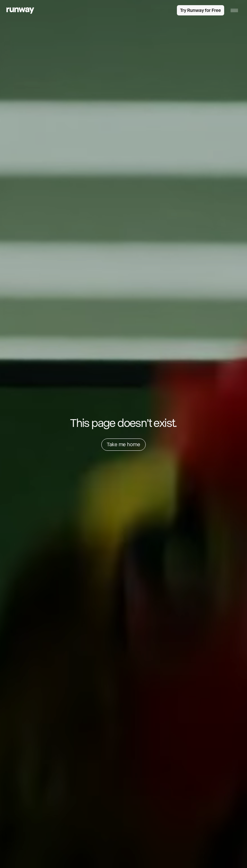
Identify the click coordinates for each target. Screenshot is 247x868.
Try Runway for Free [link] (201, 10)
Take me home (123, 444)
